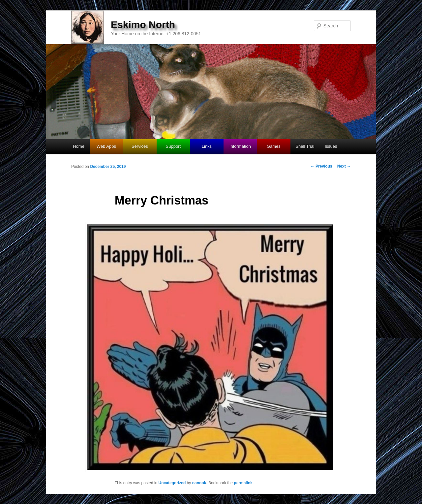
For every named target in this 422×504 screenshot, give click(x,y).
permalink (243, 483)
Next (344, 166)
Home (79, 146)
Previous (321, 166)
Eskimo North (143, 25)
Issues (331, 146)
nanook (199, 483)
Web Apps (106, 146)
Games (274, 146)
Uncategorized (172, 483)
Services (140, 146)
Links (207, 146)
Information (240, 146)
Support (173, 146)
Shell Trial (305, 146)
